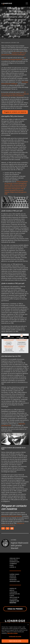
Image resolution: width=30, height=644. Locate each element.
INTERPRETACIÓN (14, 562)
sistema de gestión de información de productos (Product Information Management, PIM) (16, 187)
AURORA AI (13, 567)
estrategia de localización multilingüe (15, 83)
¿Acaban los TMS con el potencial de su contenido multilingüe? (14, 54)
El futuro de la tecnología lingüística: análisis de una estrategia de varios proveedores (15, 94)
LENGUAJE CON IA (15, 558)
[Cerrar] (28, 625)
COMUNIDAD (13, 592)
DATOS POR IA (14, 560)
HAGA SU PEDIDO (15, 609)
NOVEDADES (13, 580)
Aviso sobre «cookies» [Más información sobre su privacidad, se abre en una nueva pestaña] (12, 633)
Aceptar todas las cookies (15, 641)
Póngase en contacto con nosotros (15, 112)
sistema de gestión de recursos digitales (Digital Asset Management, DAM (16, 192)
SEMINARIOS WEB (15, 581)
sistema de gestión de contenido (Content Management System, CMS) (16, 183)
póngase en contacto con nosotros (13, 524)
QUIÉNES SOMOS (14, 574)
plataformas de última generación (12, 516)
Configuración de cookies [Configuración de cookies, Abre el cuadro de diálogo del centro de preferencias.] (15, 636)
